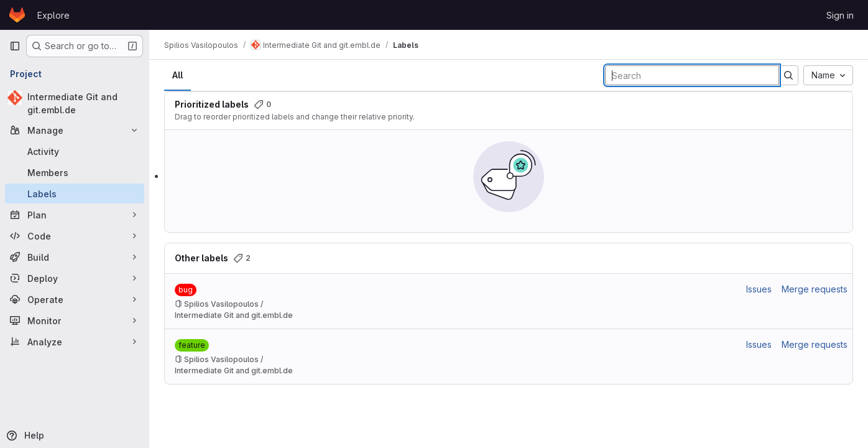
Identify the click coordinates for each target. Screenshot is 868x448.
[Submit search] (788, 75)
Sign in (840, 15)
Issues (759, 289)
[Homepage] (17, 15)
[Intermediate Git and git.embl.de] (75, 103)
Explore (53, 15)
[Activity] (75, 151)
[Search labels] (692, 75)
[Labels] (75, 194)
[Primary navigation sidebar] (15, 46)
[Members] (75, 172)
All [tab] (178, 75)
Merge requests (815, 289)
